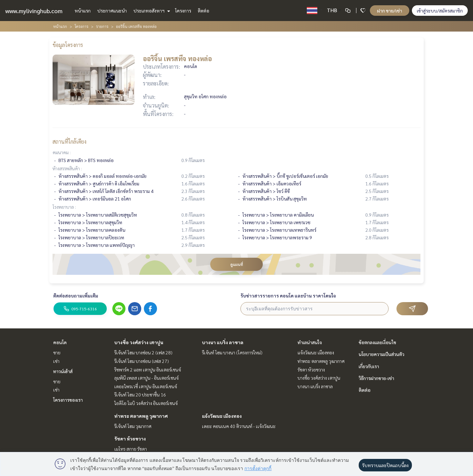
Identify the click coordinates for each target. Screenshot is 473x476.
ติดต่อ (203, 11)
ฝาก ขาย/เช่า (390, 11)
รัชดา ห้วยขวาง (130, 439)
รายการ (102, 26)
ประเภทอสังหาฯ (151, 11)
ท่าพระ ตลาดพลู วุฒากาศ (141, 416)
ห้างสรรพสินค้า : (67, 168)
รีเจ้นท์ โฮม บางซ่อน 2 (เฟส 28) (143, 352)
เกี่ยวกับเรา (369, 366)
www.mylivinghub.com (34, 11)
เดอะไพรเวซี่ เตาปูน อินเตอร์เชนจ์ (146, 386)
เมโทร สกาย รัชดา (131, 449)
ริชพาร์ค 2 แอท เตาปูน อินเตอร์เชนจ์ (148, 369)
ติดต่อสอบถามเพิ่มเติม (76, 296)
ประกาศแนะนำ (112, 11)
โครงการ (183, 11)
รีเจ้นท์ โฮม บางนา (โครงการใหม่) (232, 352)
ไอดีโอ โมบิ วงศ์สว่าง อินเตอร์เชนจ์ (146, 403)
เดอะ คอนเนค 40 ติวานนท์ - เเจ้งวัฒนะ (239, 426)
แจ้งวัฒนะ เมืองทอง (222, 416)
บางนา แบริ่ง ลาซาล (223, 342)
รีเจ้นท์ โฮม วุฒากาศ (133, 426)
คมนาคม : (62, 152)
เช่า (56, 361)
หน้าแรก (83, 11)
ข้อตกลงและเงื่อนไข (377, 342)
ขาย (57, 352)
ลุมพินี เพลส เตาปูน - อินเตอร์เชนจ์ (146, 378)
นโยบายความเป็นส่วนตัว (382, 354)
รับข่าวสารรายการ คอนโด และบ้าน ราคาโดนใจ (288, 296)
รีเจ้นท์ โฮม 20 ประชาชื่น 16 (140, 394)
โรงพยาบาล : (64, 207)
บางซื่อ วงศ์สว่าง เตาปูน (139, 342)
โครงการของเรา (68, 400)
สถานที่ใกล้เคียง (69, 142)
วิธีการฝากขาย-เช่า (376, 378)
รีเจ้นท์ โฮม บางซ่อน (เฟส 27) (142, 361)
